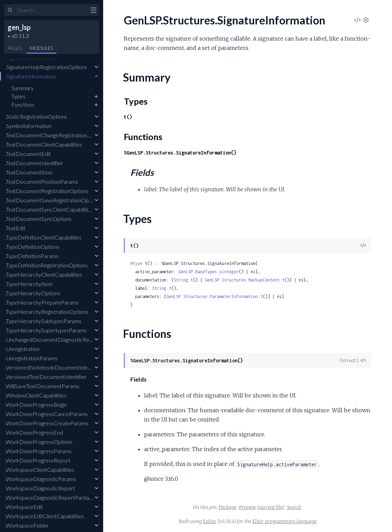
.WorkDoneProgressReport (38, 460)
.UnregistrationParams (31, 358)
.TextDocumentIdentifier (34, 163)
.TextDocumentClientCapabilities (44, 144)
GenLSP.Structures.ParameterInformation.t (215, 296)
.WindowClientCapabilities (36, 395)
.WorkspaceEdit (24, 507)
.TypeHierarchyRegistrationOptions (47, 312)
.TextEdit (15, 228)
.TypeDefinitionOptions (32, 247)
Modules (41, 48)
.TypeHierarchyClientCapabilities (44, 274)
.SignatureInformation (30, 76)
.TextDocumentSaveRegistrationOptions (53, 200)
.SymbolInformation (28, 126)
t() (128, 117)
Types (18, 96)
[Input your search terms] (52, 10)
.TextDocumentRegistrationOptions (47, 191)
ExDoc (210, 521)
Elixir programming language (285, 521)
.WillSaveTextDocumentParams (42, 386)
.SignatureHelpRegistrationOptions (46, 67)
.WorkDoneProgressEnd (34, 432)
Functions (23, 104)
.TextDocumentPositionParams (42, 182)
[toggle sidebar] (93, 11)
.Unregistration (22, 349)
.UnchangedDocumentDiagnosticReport (52, 339)
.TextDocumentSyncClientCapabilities (49, 209)
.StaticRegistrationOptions (36, 116)
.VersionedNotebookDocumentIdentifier (53, 367)
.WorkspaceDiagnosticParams (41, 479)
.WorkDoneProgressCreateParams (47, 423)
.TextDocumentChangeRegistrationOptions (56, 135)
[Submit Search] (10, 10)
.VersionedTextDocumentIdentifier (46, 377)
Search (294, 507)
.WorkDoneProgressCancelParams (46, 414)
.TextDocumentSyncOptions (38, 219)
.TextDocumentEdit (28, 154)
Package (228, 507)
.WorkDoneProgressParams (38, 451)
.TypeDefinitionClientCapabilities (43, 237)
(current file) (271, 507)
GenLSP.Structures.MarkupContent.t (245, 280)
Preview (248, 507)
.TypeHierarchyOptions (33, 293)
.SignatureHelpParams (31, 58)
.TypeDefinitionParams (32, 256)
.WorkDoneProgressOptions (39, 442)
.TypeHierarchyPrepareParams (42, 302)
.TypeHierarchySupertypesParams (46, 330)
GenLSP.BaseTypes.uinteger (209, 272)
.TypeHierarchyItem (29, 284)
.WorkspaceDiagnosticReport (40, 488)
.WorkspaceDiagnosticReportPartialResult (55, 497)
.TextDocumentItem (29, 172)
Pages (15, 48)
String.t (183, 280)
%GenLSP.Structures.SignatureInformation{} (180, 153)
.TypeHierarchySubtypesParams (43, 321)
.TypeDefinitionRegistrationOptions (46, 265)
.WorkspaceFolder (27, 525)
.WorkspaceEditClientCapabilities (45, 516)
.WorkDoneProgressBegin (36, 405)
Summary (23, 88)
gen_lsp (19, 27)
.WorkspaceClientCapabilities (40, 470)
